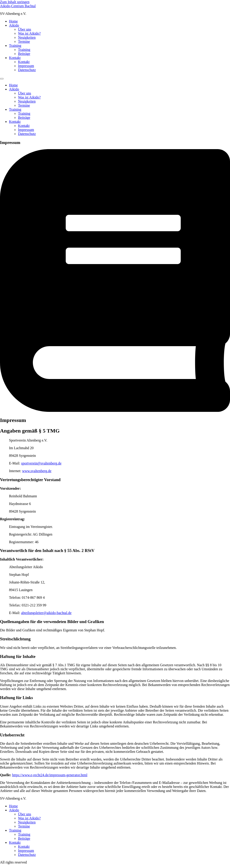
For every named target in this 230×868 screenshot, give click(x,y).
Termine (24, 41)
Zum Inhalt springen (15, 2)
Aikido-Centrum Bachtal (18, 6)
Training (15, 46)
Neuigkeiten (27, 37)
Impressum (26, 66)
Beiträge (24, 54)
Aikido (14, 25)
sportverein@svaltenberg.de (41, 463)
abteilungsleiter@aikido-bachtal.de (46, 613)
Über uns (25, 29)
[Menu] (2, 79)
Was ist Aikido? (29, 33)
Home (13, 21)
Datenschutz (27, 70)
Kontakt (15, 58)
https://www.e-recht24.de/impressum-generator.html (50, 775)
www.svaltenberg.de (37, 471)
